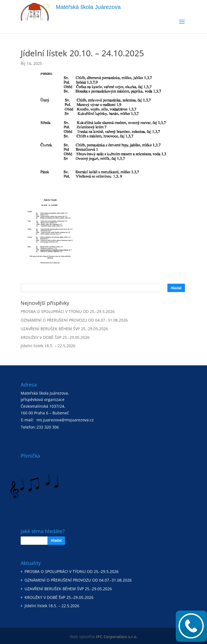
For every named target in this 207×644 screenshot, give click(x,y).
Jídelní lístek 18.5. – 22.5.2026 (48, 346)
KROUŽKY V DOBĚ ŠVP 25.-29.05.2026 (55, 337)
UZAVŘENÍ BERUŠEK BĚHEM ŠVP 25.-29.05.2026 (64, 329)
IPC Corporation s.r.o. (117, 637)
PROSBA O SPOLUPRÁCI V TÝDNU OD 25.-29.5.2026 (68, 311)
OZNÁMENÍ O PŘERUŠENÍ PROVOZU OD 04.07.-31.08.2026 (74, 320)
